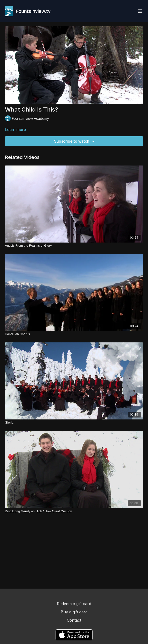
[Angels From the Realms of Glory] (74, 246)
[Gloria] (74, 423)
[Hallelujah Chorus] (74, 334)
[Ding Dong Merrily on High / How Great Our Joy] (74, 511)
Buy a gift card (74, 612)
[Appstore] (74, 635)
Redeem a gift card (74, 604)
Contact (74, 620)
